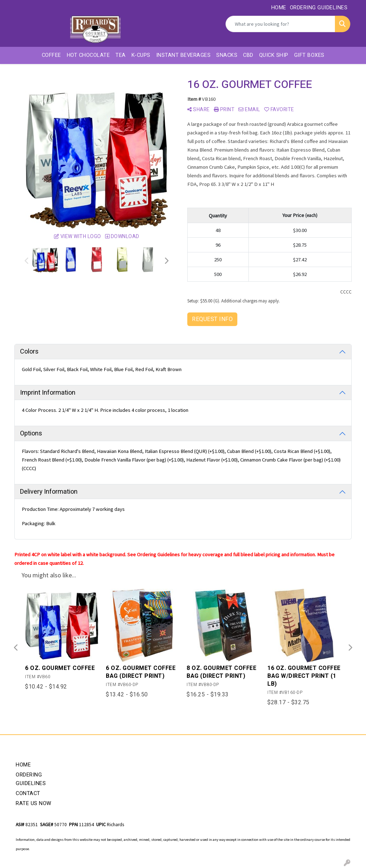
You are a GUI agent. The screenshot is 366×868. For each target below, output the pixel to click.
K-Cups (141, 55)
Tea (121, 55)
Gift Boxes (309, 55)
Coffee (51, 55)
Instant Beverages (184, 55)
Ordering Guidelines (31, 779)
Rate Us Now (34, 803)
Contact (28, 793)
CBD (248, 55)
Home (23, 765)
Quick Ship (274, 55)
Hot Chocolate (88, 55)
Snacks (227, 55)
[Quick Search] (280, 24)
